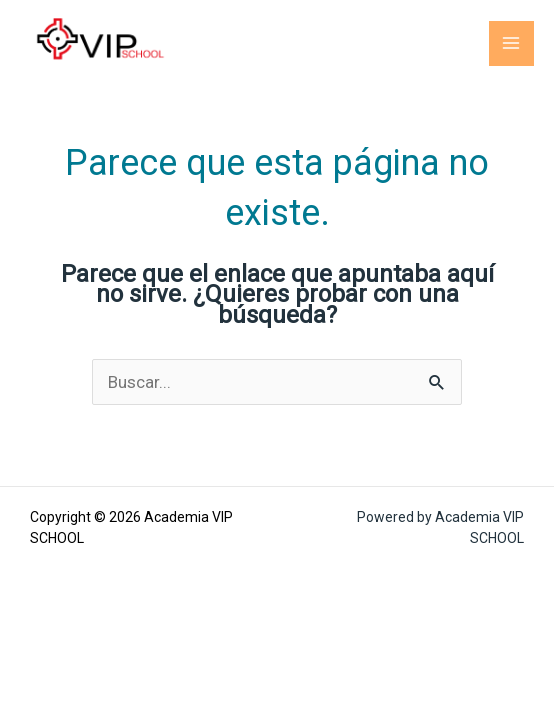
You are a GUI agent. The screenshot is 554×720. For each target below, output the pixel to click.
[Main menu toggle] (512, 44)
